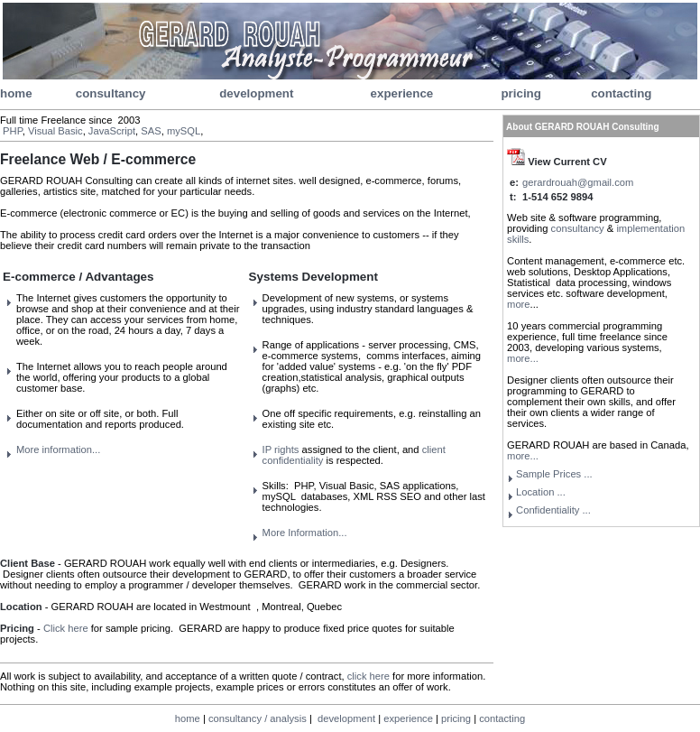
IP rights (281, 449)
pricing (520, 93)
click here (368, 676)
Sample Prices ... (554, 474)
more (519, 304)
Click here (66, 628)
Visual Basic (55, 131)
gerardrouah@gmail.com (578, 182)
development (256, 93)
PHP (13, 131)
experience (402, 93)
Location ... (541, 492)
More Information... (305, 533)
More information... (58, 449)
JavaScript (112, 131)
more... (523, 358)
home (16, 93)
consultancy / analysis (258, 718)
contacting (621, 93)
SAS (151, 131)
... (553, 510)
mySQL (184, 131)
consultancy (111, 93)
